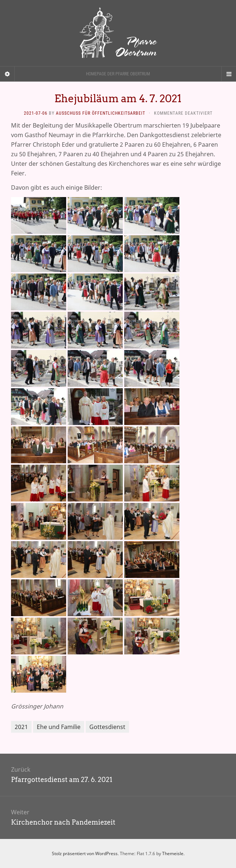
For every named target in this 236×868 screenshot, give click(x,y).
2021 (21, 727)
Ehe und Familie (59, 727)
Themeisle (173, 853)
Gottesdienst (107, 727)
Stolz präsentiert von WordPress (85, 853)
